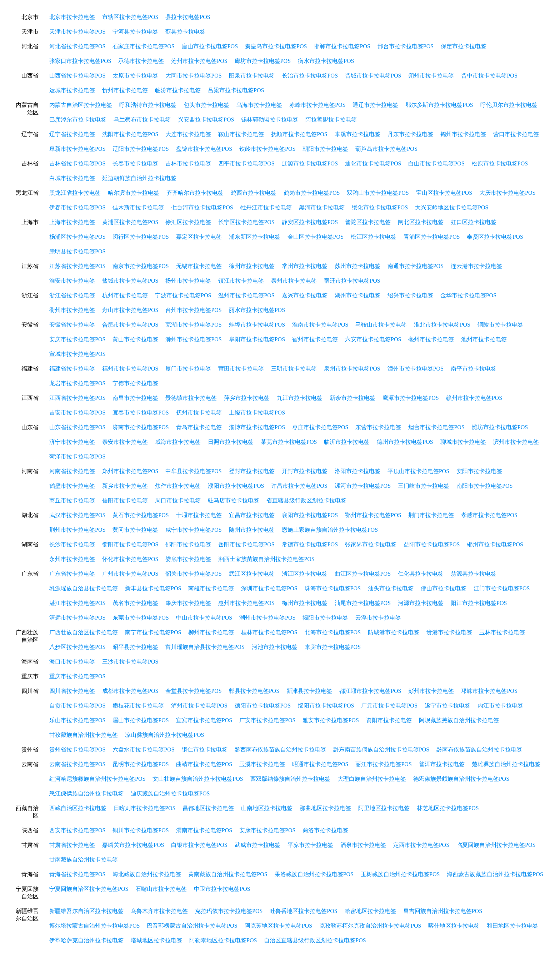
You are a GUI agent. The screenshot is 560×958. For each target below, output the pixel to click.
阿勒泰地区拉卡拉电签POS (223, 940)
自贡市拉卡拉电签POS (77, 706)
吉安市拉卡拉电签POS (77, 413)
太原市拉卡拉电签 (135, 76)
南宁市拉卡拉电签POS (153, 632)
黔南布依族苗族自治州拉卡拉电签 (479, 749)
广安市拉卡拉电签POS (267, 720)
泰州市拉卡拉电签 (294, 281)
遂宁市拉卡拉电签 (447, 706)
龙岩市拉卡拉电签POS (77, 383)
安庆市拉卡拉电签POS (77, 339)
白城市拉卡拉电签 (72, 178)
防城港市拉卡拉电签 (394, 632)
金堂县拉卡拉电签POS (193, 691)
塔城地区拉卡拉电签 (156, 940)
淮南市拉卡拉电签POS (320, 325)
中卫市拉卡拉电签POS (222, 889)
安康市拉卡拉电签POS (267, 830)
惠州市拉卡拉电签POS (246, 603)
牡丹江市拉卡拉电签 (266, 207)
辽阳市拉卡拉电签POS (141, 149)
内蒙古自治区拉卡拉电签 (81, 105)
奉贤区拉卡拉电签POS (495, 237)
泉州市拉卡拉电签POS (352, 369)
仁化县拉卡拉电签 (421, 574)
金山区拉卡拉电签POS (316, 237)
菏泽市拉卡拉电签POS (77, 456)
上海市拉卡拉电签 (72, 222)
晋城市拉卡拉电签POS (373, 76)
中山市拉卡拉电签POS (204, 618)
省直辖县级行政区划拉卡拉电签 (306, 500)
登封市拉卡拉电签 (252, 471)
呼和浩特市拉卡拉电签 (148, 105)
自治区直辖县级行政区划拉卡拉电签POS (315, 940)
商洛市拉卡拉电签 (325, 830)
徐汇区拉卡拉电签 (188, 222)
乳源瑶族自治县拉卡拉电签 (84, 588)
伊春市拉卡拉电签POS (77, 207)
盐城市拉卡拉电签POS (130, 281)
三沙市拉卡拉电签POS (130, 662)
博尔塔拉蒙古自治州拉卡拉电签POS (94, 926)
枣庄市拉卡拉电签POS (320, 427)
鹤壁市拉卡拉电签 (72, 486)
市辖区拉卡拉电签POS (130, 17)
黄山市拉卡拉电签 (135, 339)
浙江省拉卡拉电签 (72, 295)
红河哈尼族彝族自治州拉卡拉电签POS (97, 779)
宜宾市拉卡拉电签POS (204, 720)
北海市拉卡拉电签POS (333, 632)
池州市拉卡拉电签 (484, 339)
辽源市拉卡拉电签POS (310, 163)
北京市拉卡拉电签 (72, 17)
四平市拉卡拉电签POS (246, 163)
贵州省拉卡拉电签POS (77, 749)
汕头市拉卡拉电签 (391, 588)
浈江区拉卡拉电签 (305, 574)
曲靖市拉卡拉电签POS (204, 764)
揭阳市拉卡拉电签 (325, 618)
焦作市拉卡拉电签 (178, 486)
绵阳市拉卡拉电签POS (326, 706)
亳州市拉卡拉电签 (431, 339)
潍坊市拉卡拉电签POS (500, 427)
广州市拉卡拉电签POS (130, 574)
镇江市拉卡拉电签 (241, 281)
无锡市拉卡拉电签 (199, 266)
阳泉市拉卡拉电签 (252, 76)
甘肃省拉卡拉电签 (72, 845)
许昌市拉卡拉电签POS (299, 486)
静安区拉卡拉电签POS (310, 222)
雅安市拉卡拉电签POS (331, 720)
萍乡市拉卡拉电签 (247, 398)
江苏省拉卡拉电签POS (77, 266)
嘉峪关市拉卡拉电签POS (133, 845)
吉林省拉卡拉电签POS (77, 163)
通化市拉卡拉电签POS (373, 163)
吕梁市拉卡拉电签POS (236, 90)
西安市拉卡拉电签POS (77, 830)
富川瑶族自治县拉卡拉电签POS (205, 647)
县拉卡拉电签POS (188, 17)
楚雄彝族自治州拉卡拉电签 (506, 764)
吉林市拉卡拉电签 (188, 163)
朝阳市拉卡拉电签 (325, 149)
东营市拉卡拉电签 (378, 427)
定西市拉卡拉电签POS (421, 845)
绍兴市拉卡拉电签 (410, 295)
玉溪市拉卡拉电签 (262, 764)
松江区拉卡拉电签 (374, 237)
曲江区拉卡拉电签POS (363, 574)
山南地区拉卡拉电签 (267, 808)
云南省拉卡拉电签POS (77, 764)
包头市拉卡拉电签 (206, 105)
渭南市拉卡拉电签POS (204, 830)
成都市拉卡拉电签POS (130, 691)
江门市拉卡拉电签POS (502, 588)
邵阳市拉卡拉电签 (188, 544)
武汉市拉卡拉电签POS (77, 515)
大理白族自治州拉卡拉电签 (372, 779)
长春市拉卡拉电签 (135, 163)
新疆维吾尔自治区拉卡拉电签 (86, 911)
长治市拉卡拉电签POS (310, 76)
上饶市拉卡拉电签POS (257, 413)
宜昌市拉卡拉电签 (252, 515)
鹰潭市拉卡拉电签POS (411, 398)
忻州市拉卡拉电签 (125, 90)
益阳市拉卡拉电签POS (432, 544)
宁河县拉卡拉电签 (135, 32)
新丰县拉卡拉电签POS (153, 588)
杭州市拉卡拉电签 (125, 295)
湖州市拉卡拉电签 (357, 295)
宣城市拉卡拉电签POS (77, 354)
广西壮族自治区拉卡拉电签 (84, 632)
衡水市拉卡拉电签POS (326, 61)
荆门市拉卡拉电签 (431, 515)
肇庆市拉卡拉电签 (188, 603)
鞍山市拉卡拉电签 (241, 134)
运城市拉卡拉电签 (72, 90)
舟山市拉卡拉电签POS (130, 310)
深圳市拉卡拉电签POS (269, 588)
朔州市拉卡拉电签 (431, 76)
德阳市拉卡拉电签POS (263, 706)
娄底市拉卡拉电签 (188, 559)
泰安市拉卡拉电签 (125, 442)
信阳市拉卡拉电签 (125, 500)
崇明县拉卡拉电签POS (77, 251)
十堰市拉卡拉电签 (199, 515)
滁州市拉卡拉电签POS (193, 339)
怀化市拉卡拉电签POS (130, 559)
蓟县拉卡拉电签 (185, 32)
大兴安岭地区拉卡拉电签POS (452, 207)
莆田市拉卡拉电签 (241, 369)
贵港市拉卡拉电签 (449, 632)
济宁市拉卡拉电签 (72, 442)
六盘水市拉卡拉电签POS (143, 749)
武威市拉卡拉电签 (257, 845)
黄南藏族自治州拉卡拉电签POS (228, 874)
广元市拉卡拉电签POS (389, 706)
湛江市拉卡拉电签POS (77, 603)
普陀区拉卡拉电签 (368, 222)
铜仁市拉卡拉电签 (205, 749)
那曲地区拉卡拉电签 (325, 808)
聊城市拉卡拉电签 (463, 442)
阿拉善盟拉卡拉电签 (331, 120)
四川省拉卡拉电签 (72, 691)
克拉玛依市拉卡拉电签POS (229, 911)
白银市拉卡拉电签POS (199, 845)
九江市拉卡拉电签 (300, 398)
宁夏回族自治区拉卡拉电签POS (89, 889)
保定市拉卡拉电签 (464, 46)
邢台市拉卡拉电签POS (406, 46)
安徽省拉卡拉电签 (72, 325)
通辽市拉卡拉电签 (375, 105)
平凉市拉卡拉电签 (310, 845)
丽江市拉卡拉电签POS (383, 764)
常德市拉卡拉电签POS (310, 544)
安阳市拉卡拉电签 (479, 471)
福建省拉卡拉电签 (72, 369)
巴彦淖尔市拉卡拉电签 (78, 120)
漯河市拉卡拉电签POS (363, 486)
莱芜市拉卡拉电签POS (289, 442)
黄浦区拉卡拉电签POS (130, 222)
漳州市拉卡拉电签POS (416, 369)
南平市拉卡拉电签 (474, 369)
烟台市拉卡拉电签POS (436, 427)
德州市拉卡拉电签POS (405, 442)
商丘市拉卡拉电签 (72, 500)
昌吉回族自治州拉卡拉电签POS (443, 911)
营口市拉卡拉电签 (516, 134)
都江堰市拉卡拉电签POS (370, 691)
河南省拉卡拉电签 (72, 471)
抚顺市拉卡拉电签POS (299, 134)
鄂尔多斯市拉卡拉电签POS (439, 105)
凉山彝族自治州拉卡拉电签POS (164, 735)
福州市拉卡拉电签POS (130, 369)
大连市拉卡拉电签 (188, 134)
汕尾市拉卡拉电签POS (363, 603)
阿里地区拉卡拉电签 (384, 808)
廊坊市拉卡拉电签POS (263, 61)
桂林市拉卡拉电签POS (269, 632)
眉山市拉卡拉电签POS (141, 720)
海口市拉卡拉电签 (72, 662)
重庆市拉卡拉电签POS (77, 676)
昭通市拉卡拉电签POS (320, 764)
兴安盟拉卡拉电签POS (206, 120)
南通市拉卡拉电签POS (416, 266)
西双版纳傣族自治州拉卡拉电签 (290, 779)
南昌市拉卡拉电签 (135, 398)
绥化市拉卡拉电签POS (380, 207)
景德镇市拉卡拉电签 (191, 398)
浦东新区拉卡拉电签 (255, 237)
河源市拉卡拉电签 (421, 603)
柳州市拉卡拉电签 (211, 632)
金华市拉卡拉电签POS (468, 295)
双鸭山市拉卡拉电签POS (378, 193)
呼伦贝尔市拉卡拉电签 (509, 105)
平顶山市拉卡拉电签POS (418, 471)
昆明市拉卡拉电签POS (141, 764)
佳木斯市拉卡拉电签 (138, 207)
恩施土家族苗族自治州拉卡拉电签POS (330, 530)
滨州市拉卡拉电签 (516, 442)
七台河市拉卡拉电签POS (202, 207)
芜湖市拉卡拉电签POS (193, 325)
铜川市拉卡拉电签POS (141, 830)
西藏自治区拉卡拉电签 (78, 808)
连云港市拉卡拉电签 (476, 266)
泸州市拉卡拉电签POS (199, 706)
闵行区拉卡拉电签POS (141, 237)
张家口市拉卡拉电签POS (80, 61)
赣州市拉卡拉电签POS (474, 398)
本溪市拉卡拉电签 (357, 134)
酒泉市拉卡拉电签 (363, 845)
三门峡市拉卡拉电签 (424, 486)
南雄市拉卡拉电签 (211, 588)
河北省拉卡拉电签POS (77, 46)
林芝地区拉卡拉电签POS (448, 808)
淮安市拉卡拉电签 (72, 281)
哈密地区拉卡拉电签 (370, 911)
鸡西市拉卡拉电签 (254, 193)
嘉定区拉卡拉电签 (199, 237)
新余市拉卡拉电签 (352, 398)
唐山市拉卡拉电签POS (210, 46)
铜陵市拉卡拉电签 (500, 325)
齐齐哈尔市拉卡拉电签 (195, 193)
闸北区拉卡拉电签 (421, 222)
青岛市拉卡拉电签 (199, 427)
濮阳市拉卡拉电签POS (236, 486)
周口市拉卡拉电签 (178, 500)
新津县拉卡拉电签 (309, 691)
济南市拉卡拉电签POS (141, 427)
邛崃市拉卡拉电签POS (489, 691)
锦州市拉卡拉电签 (463, 134)
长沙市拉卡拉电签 (72, 544)
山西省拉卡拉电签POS (77, 76)
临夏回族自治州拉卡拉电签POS (496, 845)
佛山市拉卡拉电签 (444, 588)
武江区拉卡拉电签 (252, 574)
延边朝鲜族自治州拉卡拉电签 (139, 178)
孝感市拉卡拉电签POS (489, 515)
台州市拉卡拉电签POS (193, 310)
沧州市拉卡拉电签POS (199, 61)
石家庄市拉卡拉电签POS (143, 46)
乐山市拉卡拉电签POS (77, 720)
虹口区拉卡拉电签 (474, 222)
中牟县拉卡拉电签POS (193, 471)
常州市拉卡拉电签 (305, 266)
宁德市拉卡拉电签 (135, 383)
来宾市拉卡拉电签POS (333, 647)
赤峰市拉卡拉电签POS (317, 105)
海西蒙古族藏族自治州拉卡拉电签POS (495, 874)
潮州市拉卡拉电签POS (267, 618)
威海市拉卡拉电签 (178, 442)
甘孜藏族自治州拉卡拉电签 (84, 735)
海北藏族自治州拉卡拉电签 (147, 874)
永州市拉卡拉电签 (72, 559)
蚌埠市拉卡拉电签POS (257, 325)
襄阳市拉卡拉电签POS (310, 515)
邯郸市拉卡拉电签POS (342, 46)
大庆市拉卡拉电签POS (507, 193)
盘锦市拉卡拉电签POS (204, 149)
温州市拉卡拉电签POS (246, 295)
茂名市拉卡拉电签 (135, 603)
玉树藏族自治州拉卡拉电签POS (400, 874)
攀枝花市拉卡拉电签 (138, 706)
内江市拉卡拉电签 (500, 706)
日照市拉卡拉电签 (231, 442)
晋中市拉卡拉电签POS (489, 76)
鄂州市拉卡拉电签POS (373, 515)
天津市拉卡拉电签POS (77, 32)
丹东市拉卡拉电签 (410, 134)
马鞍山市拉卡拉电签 (381, 325)
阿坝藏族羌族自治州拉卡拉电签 (459, 720)
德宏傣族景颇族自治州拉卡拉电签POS (461, 779)
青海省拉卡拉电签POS (77, 874)
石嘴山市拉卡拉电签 (161, 889)
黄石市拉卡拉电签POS (141, 515)
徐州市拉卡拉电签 (252, 266)
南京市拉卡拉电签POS (141, 266)
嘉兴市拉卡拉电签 (305, 295)
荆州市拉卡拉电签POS (77, 530)
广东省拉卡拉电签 (72, 574)
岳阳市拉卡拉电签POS (246, 544)
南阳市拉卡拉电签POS (484, 486)
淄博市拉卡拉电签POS (257, 427)
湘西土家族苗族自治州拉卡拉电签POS (266, 559)
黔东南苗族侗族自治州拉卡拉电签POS (381, 749)
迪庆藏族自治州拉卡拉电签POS (170, 793)
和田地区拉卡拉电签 (512, 926)
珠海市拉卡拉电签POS (333, 588)
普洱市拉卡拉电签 (442, 764)
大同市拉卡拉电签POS (193, 76)
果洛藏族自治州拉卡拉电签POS (314, 874)
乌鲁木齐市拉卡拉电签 (159, 911)
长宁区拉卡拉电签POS (246, 222)
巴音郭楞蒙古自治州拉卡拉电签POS (192, 926)
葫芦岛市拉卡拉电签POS (386, 149)
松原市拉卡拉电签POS (500, 163)
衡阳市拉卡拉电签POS (130, 544)
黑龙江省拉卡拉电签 (75, 193)
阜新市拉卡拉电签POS (77, 149)
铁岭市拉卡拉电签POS (267, 149)
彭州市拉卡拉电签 (431, 691)
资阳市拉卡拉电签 (389, 720)
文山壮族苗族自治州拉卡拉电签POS (198, 779)
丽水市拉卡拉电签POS (257, 310)
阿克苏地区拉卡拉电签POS (278, 926)
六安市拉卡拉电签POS (373, 339)
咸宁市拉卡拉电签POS (193, 530)
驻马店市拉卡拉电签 (234, 500)
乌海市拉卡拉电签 (259, 105)
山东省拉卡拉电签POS (77, 427)
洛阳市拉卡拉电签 (357, 471)
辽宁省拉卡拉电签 (72, 134)
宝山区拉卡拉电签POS (444, 193)
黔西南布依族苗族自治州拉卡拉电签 (280, 749)
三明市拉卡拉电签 (294, 369)
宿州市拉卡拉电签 (315, 339)
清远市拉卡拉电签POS (77, 618)
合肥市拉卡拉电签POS (130, 325)
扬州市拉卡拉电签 (188, 281)
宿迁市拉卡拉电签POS (352, 281)
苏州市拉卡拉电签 (357, 266)
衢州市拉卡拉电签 (72, 310)
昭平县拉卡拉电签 (135, 647)
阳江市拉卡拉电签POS (479, 603)
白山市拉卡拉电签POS (436, 163)
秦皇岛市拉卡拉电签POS (276, 46)
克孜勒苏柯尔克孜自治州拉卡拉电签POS (370, 926)
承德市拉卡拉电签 (141, 61)
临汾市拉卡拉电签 (178, 90)
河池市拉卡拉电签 (275, 647)
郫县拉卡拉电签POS (254, 691)
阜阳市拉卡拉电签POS (257, 339)
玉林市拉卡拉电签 (502, 632)
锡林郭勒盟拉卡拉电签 (270, 120)
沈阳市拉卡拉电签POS (130, 134)
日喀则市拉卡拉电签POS (144, 808)
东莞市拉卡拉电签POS (141, 618)
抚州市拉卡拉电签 (199, 413)
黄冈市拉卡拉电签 (135, 530)
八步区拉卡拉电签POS (77, 647)
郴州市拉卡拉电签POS (495, 544)
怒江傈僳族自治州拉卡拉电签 (86, 793)
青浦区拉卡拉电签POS (432, 237)
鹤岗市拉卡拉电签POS (312, 193)
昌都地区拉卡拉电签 (208, 808)
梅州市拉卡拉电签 (305, 603)
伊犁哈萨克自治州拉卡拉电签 (86, 940)
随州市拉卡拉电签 (252, 530)
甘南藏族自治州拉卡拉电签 (84, 860)
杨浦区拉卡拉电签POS (77, 237)
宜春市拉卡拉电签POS (141, 413)
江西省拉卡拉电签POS (77, 398)
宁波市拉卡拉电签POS (183, 295)
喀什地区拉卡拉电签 (454, 926)
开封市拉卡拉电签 (305, 471)
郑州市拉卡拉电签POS (130, 471)
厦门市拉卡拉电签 (188, 369)
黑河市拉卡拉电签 (322, 207)
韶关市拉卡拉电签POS (193, 574)
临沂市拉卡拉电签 (347, 442)
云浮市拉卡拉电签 (378, 618)
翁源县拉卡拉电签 (474, 574)
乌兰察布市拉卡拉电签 (142, 120)
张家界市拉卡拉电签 (371, 544)
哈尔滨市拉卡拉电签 (134, 193)
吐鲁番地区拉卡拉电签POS (303, 911)
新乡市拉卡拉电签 (125, 486)
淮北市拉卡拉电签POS (442, 325)
